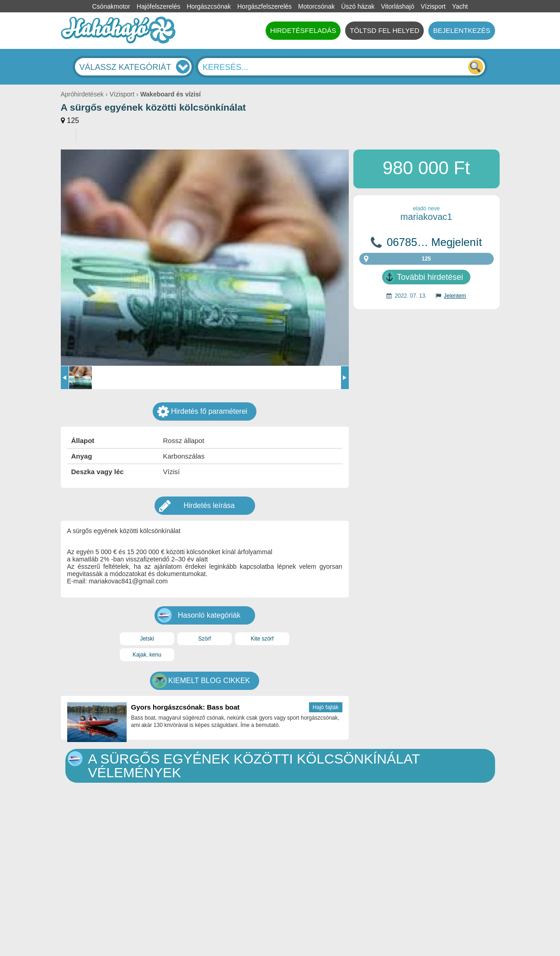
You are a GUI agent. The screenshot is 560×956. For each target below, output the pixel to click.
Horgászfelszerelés (264, 6)
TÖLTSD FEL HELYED (384, 30)
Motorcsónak (316, 6)
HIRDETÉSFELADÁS (303, 30)
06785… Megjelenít (434, 242)
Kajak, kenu (147, 655)
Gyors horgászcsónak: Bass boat (186, 707)
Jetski (147, 639)
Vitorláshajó (397, 6)
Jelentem (455, 296)
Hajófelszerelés (159, 6)
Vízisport (433, 6)
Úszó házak (358, 6)
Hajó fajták (326, 707)
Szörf (204, 639)
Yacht (460, 6)
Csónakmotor (111, 6)
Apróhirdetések (82, 94)
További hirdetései (430, 277)
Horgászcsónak (209, 6)
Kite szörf (262, 639)
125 (73, 120)
